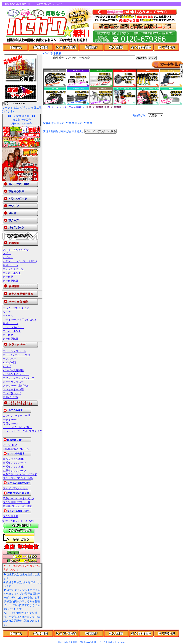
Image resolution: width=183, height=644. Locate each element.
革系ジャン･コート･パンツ (19, 499)
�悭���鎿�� (142, 633)
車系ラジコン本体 (13, 459)
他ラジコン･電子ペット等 (18, 478)
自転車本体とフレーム (16, 449)
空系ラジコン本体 (13, 467)
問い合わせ (167, 47)
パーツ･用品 (10, 445)
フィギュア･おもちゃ (15, 489)
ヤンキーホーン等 (13, 390)
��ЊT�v (41, 633)
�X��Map (91, 633)
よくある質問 (142, 47)
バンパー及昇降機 (13, 370)
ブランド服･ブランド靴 (17, 502)
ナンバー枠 (9, 359)
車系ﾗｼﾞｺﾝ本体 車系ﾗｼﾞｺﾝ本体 (104, 107)
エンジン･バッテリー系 (17, 416)
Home (16, 47)
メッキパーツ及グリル (16, 386)
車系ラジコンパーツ (15, 463)
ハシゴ (7, 366)
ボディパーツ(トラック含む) (20, 261)
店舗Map (91, 47)
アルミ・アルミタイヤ (16, 250)
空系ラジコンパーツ (15, 471)
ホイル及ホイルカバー (16, 374)
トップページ (51, 107)
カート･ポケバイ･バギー (17, 427)
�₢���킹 (167, 633)
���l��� (117, 633)
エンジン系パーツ (13, 269)
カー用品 (8, 277)
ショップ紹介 (66, 47)
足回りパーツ (11, 265)
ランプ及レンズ (12, 394)
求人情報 (117, 47)
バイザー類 (9, 363)
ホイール (8, 257)
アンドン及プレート (15, 351)
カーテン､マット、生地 (17, 355)
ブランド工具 (11, 516)
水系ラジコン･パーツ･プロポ (20, 474)
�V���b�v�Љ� (66, 633)
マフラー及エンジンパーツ (18, 378)
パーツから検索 (72, 107)
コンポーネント (12, 273)
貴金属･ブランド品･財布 (17, 506)
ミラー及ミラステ (13, 382)
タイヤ (7, 253)
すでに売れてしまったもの (18, 521)
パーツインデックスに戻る (101, 131)
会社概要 (41, 47)
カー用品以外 (11, 281)
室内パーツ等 (11, 397)
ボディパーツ (11, 420)
